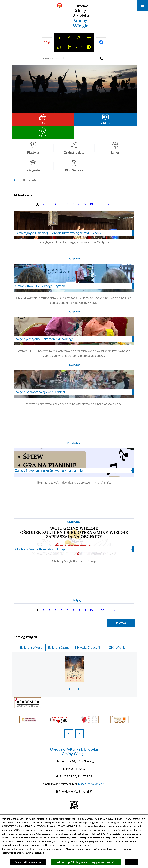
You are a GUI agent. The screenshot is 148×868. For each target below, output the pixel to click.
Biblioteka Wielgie (31, 647)
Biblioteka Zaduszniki (88, 647)
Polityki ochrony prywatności (81, 849)
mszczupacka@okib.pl (92, 784)
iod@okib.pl (83, 834)
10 (91, 204)
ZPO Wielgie (117, 647)
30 (102, 204)
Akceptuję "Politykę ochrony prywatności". (86, 862)
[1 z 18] (74, 669)
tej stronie (87, 845)
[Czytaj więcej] (74, 236)
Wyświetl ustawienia (28, 862)
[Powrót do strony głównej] (16, 180)
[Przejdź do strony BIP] (47, 42)
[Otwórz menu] (143, 5)
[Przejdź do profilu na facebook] (101, 42)
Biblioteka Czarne (58, 647)
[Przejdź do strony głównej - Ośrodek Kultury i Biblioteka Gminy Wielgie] (74, 16)
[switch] (89, 37)
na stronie (95, 838)
